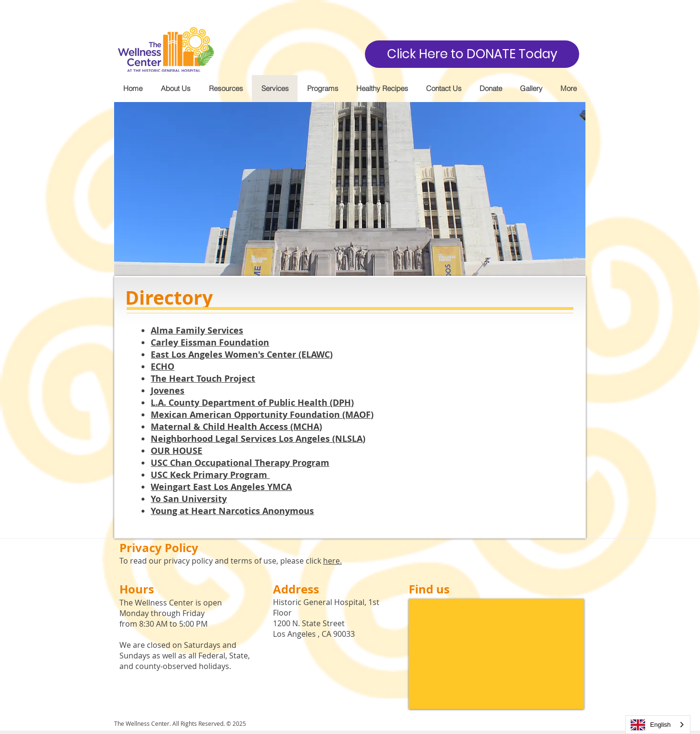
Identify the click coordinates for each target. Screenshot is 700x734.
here (331, 561)
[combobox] (658, 725)
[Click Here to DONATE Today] (472, 54)
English (651, 725)
